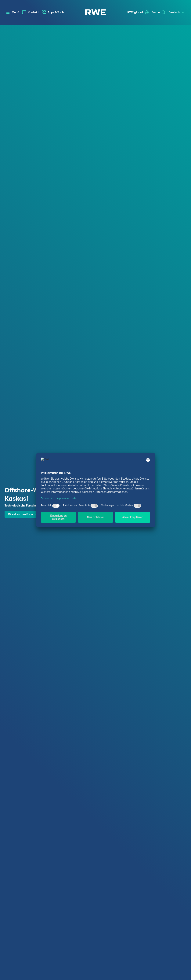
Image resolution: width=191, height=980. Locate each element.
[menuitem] (31, 12)
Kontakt (33, 12)
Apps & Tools (56, 12)
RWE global (135, 12)
